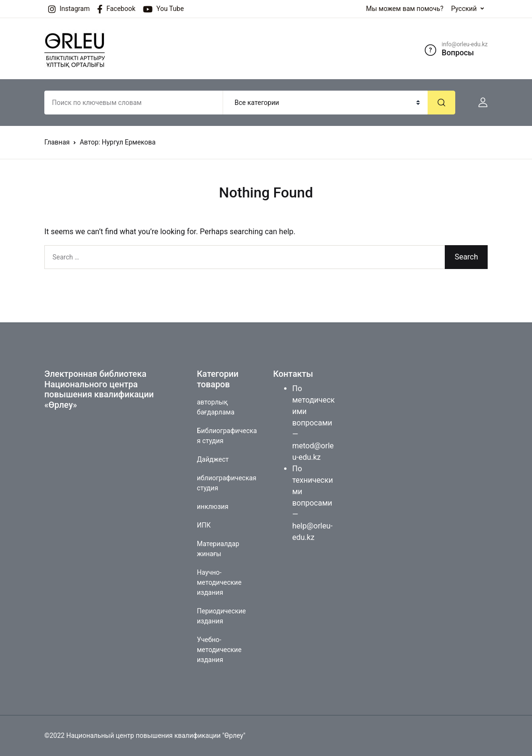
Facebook (116, 9)
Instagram (69, 9)
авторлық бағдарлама (216, 407)
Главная (57, 142)
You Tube (164, 9)
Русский (464, 9)
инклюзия (213, 507)
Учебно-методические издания (219, 650)
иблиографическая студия (227, 483)
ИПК (204, 525)
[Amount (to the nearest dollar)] (134, 103)
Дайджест (213, 459)
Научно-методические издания (219, 582)
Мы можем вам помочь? (405, 9)
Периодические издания (221, 616)
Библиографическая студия (227, 436)
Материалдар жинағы (218, 549)
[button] (479, 103)
